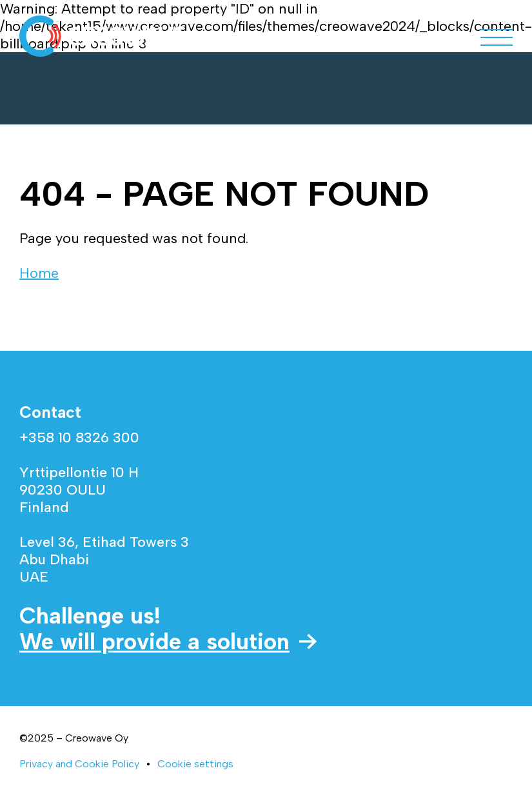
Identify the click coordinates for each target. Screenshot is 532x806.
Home (39, 273)
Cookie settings (195, 764)
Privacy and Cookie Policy (79, 764)
